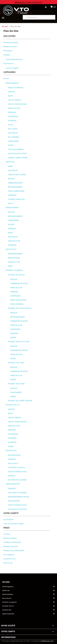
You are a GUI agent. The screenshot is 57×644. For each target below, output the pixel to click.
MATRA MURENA (12, 207)
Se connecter (8, 519)
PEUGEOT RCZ (11, 450)
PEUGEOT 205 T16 (13, 405)
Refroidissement (14, 455)
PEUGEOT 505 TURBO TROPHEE (20, 401)
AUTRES (11, 224)
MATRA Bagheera (12, 83)
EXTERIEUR (12, 442)
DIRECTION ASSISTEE (18, 300)
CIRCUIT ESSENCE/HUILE (17, 104)
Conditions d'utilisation (12, 542)
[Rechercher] (39, 17)
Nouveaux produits (11, 42)
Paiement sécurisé (11, 546)
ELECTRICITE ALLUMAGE (17, 480)
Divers (10, 203)
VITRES (11, 145)
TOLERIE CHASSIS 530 (16, 199)
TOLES (10, 125)
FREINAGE (12, 112)
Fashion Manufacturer (14, 59)
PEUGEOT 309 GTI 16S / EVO (19, 342)
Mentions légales (10, 538)
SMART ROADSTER (13, 484)
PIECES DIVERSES (17, 304)
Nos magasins (9, 555)
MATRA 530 (10, 162)
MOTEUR (11, 92)
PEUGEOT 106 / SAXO (16, 363)
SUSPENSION (13, 116)
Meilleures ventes (10, 47)
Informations (8, 637)
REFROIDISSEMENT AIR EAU (19, 497)
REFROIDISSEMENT (15, 187)
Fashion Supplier (12, 68)
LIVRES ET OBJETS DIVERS (18, 158)
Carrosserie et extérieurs (17, 509)
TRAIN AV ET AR (14, 108)
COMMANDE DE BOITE (19, 283)
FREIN (10, 166)
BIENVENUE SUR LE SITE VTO (28, 3)
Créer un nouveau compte (13, 524)
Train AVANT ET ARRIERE (17, 493)
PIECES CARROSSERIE (16, 191)
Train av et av (13, 463)
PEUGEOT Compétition (14, 270)
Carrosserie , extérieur (17, 467)
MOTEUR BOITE (14, 258)
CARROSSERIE (13, 141)
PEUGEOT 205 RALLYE (16, 275)
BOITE (10, 96)
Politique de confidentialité (14, 550)
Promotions (8, 51)
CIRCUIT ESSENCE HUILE (17, 472)
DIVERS (13, 337)
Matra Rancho (11, 249)
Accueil (6, 78)
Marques (7, 55)
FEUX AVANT (13, 129)
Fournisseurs (8, 63)
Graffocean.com (47, 641)
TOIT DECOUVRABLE (16, 149)
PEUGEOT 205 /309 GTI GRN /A (20, 308)
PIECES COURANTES (16, 88)
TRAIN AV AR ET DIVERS (17, 175)
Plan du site (8, 563)
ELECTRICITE (13, 133)
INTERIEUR (12, 195)
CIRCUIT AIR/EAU (15, 100)
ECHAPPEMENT (16, 392)
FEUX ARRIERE (13, 137)
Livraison (7, 534)
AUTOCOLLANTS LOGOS (17, 153)
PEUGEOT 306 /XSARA (16, 384)
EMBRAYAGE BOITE (15, 183)
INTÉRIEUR (12, 121)
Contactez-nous (9, 559)
